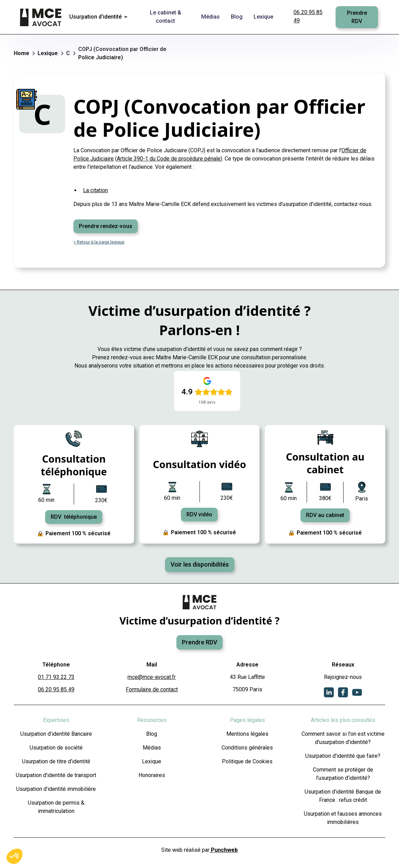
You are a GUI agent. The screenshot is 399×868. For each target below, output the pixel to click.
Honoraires (152, 775)
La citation (95, 190)
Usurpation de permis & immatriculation (56, 807)
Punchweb (224, 850)
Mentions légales (247, 734)
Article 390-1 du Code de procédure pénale (169, 159)
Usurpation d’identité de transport (56, 775)
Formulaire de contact (152, 689)
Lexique (152, 761)
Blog (152, 734)
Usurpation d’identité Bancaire (56, 734)
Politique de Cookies (247, 761)
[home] (41, 17)
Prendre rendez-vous (106, 226)
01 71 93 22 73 (56, 677)
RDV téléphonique (74, 517)
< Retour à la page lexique (99, 242)
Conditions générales (247, 748)
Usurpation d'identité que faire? (343, 756)
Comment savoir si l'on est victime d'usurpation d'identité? (343, 738)
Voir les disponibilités (200, 565)
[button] (100, 17)
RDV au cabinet (325, 515)
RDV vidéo (199, 514)
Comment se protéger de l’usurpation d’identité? (343, 774)
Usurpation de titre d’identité (56, 761)
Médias (152, 748)
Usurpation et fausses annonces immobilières (343, 818)
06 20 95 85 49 (308, 16)
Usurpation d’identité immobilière (56, 789)
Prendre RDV (357, 17)
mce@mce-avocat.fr (152, 677)
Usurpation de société (56, 748)
